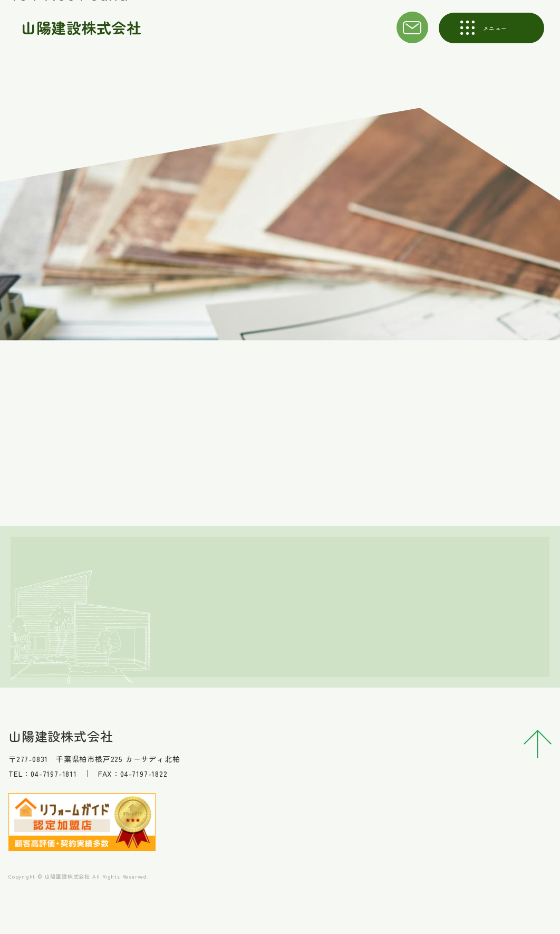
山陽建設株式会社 (82, 27)
